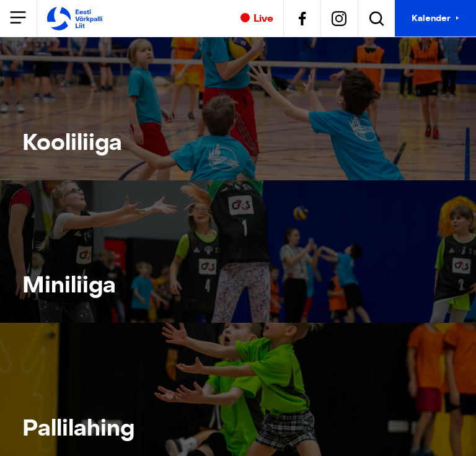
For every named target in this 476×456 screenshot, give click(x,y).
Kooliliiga (72, 142)
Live (257, 19)
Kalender (431, 18)
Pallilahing (73, 428)
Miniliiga (69, 285)
